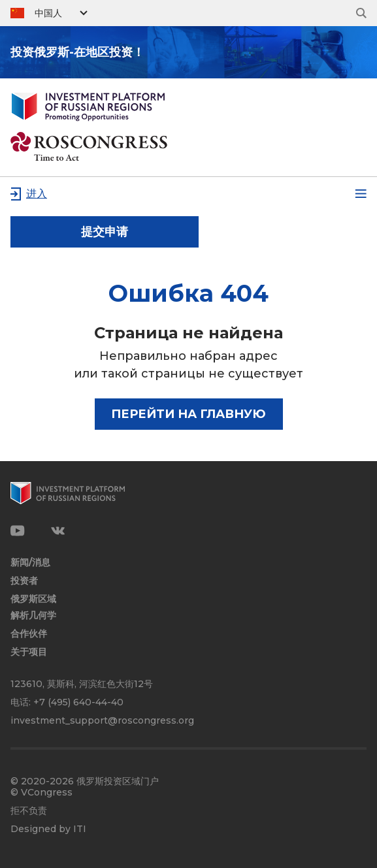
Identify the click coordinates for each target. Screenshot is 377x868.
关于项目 (29, 652)
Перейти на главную (188, 414)
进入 (37, 194)
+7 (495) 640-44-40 (78, 702)
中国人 (48, 13)
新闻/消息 (30, 563)
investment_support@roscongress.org (102, 720)
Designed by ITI (48, 829)
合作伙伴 (29, 634)
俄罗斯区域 (33, 599)
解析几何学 (33, 616)
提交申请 (105, 232)
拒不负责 (29, 811)
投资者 (24, 581)
